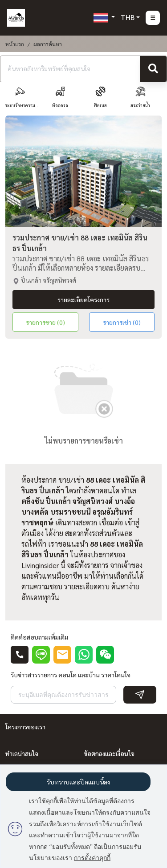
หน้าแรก (15, 44)
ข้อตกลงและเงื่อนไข (109, 753)
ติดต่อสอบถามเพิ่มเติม (39, 637)
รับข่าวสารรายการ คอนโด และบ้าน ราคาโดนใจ (71, 675)
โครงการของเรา (25, 727)
